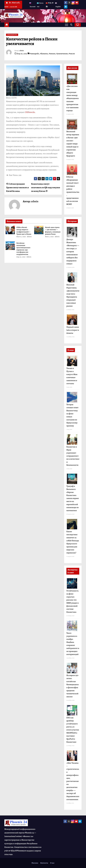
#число (72, 54)
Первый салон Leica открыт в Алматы (73, 330)
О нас (52, 863)
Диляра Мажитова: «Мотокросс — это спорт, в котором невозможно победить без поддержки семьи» (73, 252)
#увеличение (62, 54)
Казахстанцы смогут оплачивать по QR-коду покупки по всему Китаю (46, 187)
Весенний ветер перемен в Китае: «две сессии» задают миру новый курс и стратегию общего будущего (73, 144)
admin (22, 51)
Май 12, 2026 (21, 237)
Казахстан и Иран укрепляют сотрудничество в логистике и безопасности (73, 456)
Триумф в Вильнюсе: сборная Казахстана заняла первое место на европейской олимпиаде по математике (73, 498)
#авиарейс (35, 54)
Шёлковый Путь (12, 35)
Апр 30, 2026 (21, 257)
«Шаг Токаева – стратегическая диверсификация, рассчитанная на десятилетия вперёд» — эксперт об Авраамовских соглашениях (73, 781)
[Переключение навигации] (67, 25)
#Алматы (44, 54)
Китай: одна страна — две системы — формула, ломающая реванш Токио (53, 231)
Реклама (35, 863)
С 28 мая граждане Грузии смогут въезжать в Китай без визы (17, 187)
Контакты (44, 863)
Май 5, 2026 (49, 237)
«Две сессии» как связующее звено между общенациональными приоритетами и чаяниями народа (73, 98)
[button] (72, 25)
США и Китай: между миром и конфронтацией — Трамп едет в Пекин (24, 231)
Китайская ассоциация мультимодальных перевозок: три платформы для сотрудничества (23, 249)
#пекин (52, 54)
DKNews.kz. (30, 112)
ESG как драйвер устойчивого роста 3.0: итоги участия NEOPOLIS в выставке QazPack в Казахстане (73, 730)
